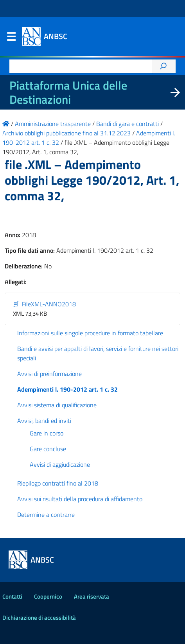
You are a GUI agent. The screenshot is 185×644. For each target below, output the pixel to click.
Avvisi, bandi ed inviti (44, 421)
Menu (11, 38)
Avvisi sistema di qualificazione (57, 405)
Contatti (12, 596)
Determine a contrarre (46, 514)
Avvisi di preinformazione (49, 374)
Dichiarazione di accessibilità (39, 618)
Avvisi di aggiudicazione (60, 464)
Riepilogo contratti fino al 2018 (58, 483)
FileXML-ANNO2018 (44, 304)
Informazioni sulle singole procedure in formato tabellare (90, 333)
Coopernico (48, 596)
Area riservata (92, 596)
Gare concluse (48, 449)
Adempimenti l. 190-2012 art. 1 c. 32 (67, 389)
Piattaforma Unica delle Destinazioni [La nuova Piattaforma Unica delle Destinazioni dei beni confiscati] (68, 92)
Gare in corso (47, 433)
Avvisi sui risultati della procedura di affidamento (80, 499)
